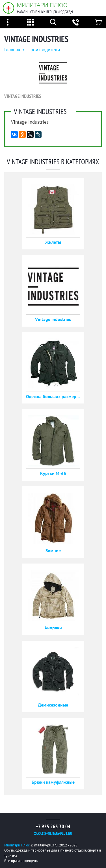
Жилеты (53, 242)
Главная (12, 50)
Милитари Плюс (42, 5)
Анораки (53, 628)
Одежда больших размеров (53, 396)
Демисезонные (53, 705)
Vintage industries (53, 319)
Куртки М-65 (53, 473)
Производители (44, 50)
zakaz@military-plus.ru (53, 834)
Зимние (53, 550)
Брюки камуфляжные (53, 782)
